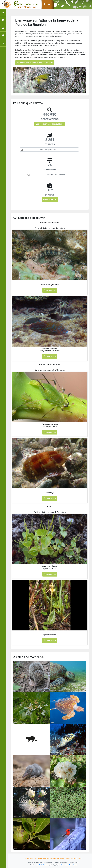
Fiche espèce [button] (50, 290)
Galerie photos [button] (50, 200)
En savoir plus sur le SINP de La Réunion (35, 63)
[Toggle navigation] (6, 4)
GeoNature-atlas (44, 865)
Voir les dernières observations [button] (50, 124)
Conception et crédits (68, 858)
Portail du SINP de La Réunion (49, 858)
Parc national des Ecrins (69, 865)
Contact (80, 858)
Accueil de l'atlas (31, 858)
